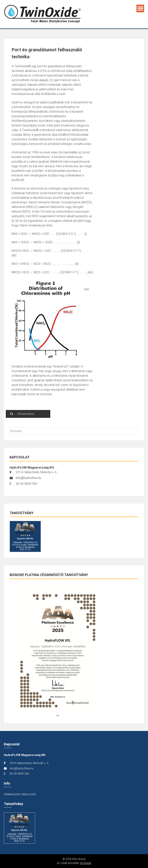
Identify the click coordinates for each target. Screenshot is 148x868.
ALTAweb (86, 863)
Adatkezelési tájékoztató (20, 794)
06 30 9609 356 (26, 484)
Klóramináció (22, 414)
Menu (140, 8)
